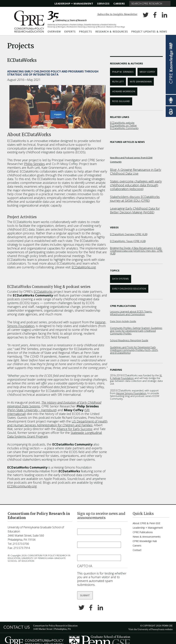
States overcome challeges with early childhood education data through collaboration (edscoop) (136, 185)
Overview (54, 32)
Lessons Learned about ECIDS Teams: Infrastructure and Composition (131, 313)
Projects (86, 32)
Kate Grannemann (141, 82)
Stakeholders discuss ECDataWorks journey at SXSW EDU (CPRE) (135, 199)
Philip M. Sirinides (123, 72)
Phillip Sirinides (34, 164)
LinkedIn (164, 15)
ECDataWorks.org (84, 267)
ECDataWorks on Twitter (123, 125)
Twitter (146, 15)
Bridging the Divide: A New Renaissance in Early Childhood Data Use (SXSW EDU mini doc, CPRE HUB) (136, 251)
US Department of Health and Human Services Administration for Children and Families (57, 423)
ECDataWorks (43, 292)
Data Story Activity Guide (123, 321)
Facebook (155, 15)
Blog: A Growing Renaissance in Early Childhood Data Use (136, 172)
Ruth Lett (118, 82)
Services (103, 3)
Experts (70, 32)
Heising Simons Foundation (131, 393)
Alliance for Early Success (74, 429)
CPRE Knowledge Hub (145, 541)
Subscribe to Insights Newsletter (117, 14)
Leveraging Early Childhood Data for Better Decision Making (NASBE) (135, 210)
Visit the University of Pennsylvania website (150, 629)
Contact (137, 550)
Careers (119, 3)
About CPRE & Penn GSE (146, 523)
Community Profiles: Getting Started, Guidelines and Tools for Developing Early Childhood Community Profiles (136, 331)
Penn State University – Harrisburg (32, 410)
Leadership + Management (74, 3)
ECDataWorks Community (124, 128)
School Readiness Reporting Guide (129, 340)
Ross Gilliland (121, 101)
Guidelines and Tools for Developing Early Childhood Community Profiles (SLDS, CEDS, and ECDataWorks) (134, 350)
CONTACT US (17, 627)
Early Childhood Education (129, 289)
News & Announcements (147, 537)
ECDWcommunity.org (22, 486)
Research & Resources (112, 32)
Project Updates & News (149, 32)
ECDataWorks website (122, 123)
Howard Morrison (124, 91)
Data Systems (121, 279)
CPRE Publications (143, 532)
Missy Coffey (147, 72)
